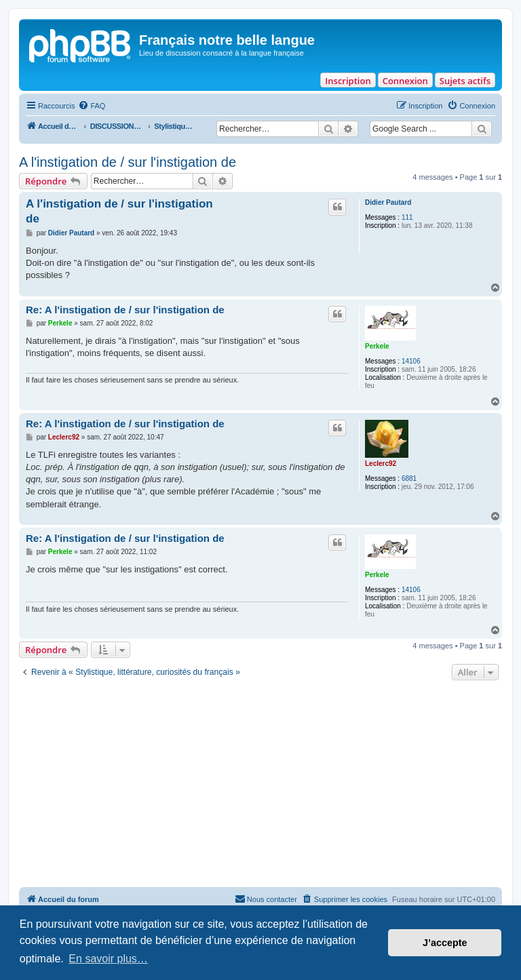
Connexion (405, 81)
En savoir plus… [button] (108, 959)
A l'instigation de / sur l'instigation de (128, 162)
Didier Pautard (388, 202)
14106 (411, 361)
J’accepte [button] (445, 943)
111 (407, 217)
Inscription (348, 81)
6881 (409, 478)
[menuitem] (92, 106)
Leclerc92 (381, 464)
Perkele (377, 346)
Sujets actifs (465, 81)
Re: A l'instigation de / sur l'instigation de (125, 310)
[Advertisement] (260, 785)
